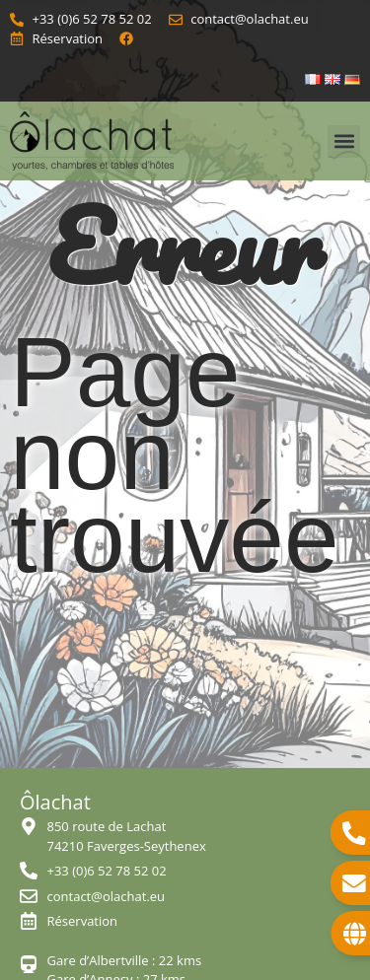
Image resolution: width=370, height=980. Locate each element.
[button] (344, 141)
